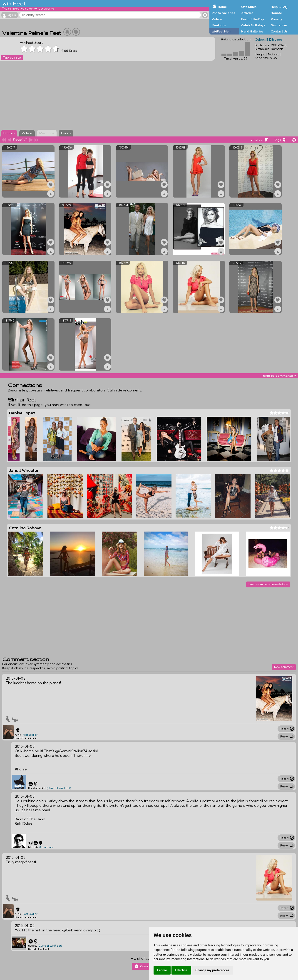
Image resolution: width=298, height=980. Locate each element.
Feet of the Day (253, 19)
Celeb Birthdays (253, 25)
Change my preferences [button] (212, 970)
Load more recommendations (268, 584)
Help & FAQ (279, 7)
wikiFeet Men (221, 31)
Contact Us (279, 31)
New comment (284, 667)
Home (222, 7)
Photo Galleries (223, 13)
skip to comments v (279, 376)
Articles (247, 13)
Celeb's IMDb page (268, 40)
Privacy (277, 19)
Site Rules (249, 7)
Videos (217, 19)
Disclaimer (279, 25)
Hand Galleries (252, 31)
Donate (276, 13)
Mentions (219, 25)
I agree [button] (162, 970)
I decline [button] (181, 970)
